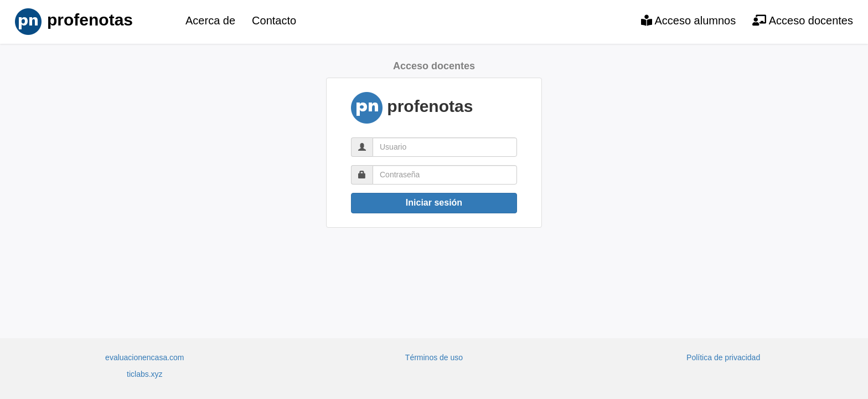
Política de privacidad (723, 357)
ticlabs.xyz (145, 374)
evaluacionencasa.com (144, 357)
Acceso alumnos (688, 21)
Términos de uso (434, 357)
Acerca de (210, 21)
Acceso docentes (803, 21)
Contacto (274, 21)
